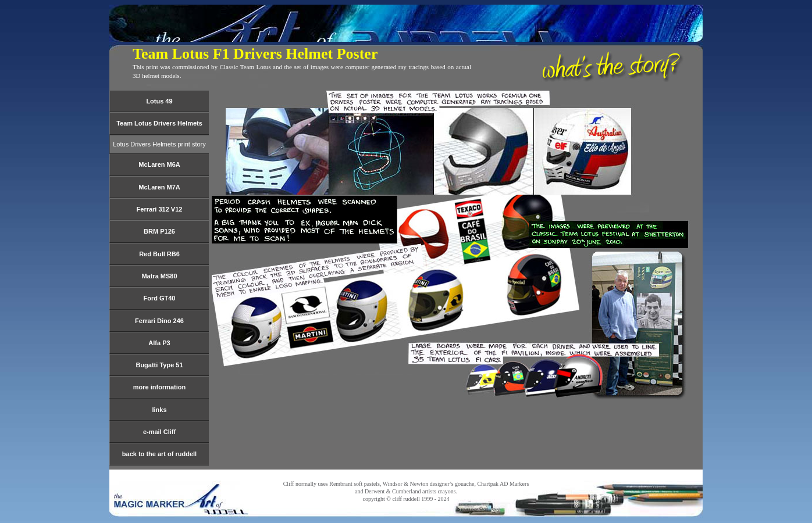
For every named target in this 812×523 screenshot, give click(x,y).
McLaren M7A (159, 187)
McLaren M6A (159, 164)
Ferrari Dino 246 (159, 321)
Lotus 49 (159, 101)
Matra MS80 (159, 276)
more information (159, 387)
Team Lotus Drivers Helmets (159, 123)
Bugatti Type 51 (159, 365)
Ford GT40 (159, 298)
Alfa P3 (159, 343)
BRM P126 (159, 231)
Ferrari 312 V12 (160, 209)
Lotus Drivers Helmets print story (159, 144)
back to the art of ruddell (159, 454)
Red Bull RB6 (159, 254)
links (159, 410)
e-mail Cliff (159, 432)
